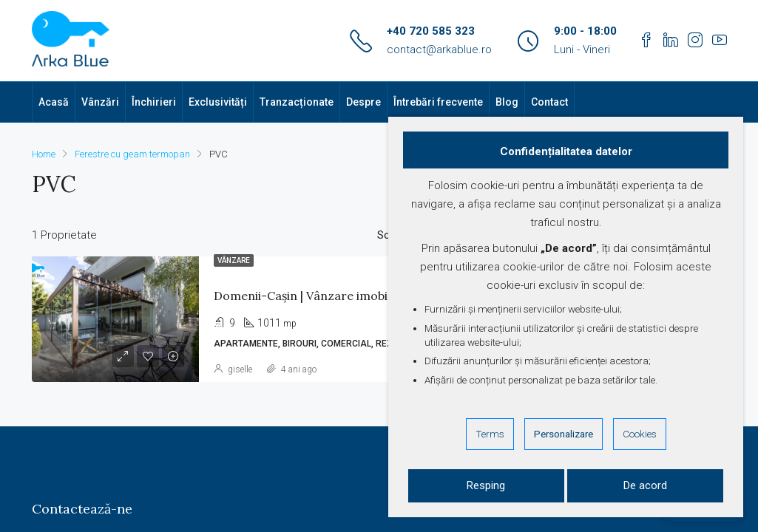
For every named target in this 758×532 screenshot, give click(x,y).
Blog (507, 102)
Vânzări (100, 102)
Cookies (640, 434)
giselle (240, 369)
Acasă (54, 102)
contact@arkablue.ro (439, 50)
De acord (645, 485)
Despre (363, 102)
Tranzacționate (297, 102)
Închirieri (154, 102)
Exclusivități (218, 102)
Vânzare (234, 260)
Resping (486, 485)
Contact (549, 102)
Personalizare (564, 434)
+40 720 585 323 (431, 31)
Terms (490, 434)
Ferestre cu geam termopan (132, 154)
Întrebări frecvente (438, 102)
